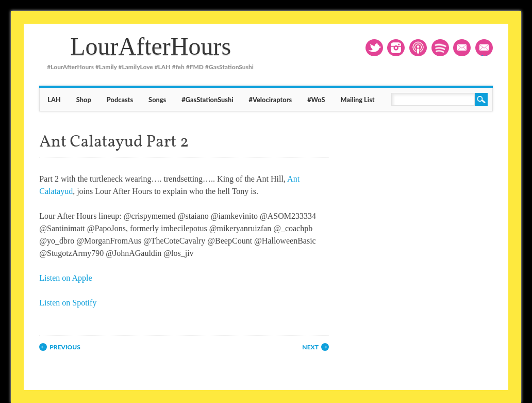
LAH (54, 100)
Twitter (374, 48)
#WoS (316, 100)
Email (462, 48)
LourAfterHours (151, 46)
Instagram (396, 48)
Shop (84, 100)
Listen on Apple (65, 278)
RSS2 (440, 48)
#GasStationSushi (207, 100)
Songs (157, 100)
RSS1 (418, 48)
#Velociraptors (271, 100)
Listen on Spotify (68, 303)
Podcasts (120, 100)
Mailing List (487, 49)
